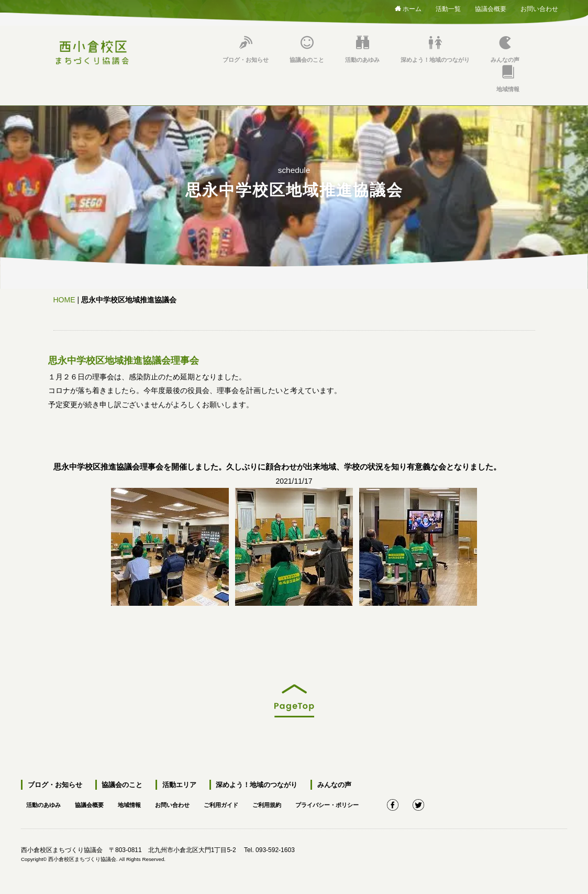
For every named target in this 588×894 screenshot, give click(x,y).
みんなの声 (505, 50)
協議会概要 (491, 7)
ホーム (408, 8)
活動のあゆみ (362, 50)
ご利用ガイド (234, 804)
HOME (64, 300)
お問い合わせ (539, 7)
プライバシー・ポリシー (347, 804)
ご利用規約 (282, 804)
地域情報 (508, 79)
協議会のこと (307, 50)
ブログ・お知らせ (246, 50)
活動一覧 (448, 7)
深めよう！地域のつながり (435, 50)
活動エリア (177, 785)
